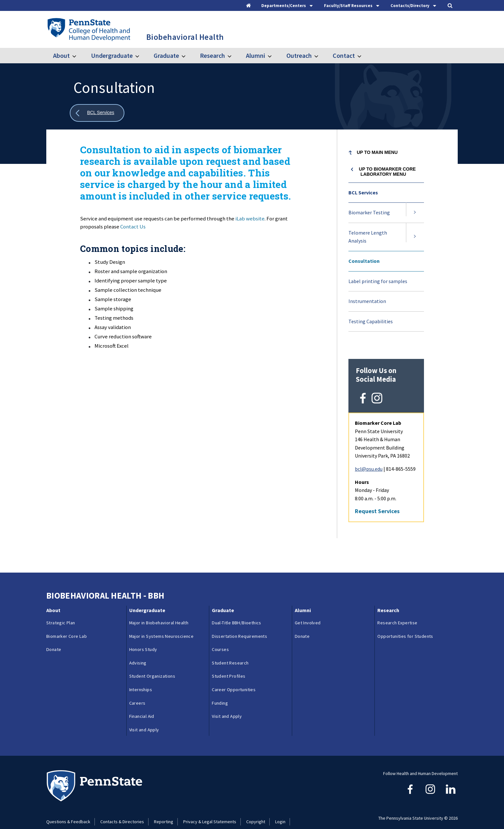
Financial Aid (142, 705)
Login (280, 810)
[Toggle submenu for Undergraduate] (141, 56)
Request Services (377, 500)
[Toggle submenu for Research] (233, 56)
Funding (220, 692)
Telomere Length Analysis (368, 237)
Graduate (166, 55)
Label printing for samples (378, 281)
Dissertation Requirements (239, 625)
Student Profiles (229, 665)
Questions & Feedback (68, 810)
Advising (138, 652)
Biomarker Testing (369, 212)
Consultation (364, 261)
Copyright (256, 810)
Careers (137, 692)
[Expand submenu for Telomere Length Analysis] (415, 237)
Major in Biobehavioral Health (159, 611)
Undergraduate (112, 55)
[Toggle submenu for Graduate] (187, 56)
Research (212, 55)
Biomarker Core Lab (67, 625)
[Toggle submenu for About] (78, 56)
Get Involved (308, 611)
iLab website (250, 218)
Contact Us (133, 227)
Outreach (299, 55)
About (61, 55)
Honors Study (143, 638)
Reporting (164, 810)
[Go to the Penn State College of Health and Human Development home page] (89, 29)
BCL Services (363, 192)
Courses (220, 638)
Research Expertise (397, 611)
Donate (54, 638)
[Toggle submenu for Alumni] (274, 56)
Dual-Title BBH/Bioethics (237, 611)
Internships (141, 678)
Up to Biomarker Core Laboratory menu (387, 172)
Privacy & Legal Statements (210, 810)
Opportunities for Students (405, 625)
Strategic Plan (61, 611)
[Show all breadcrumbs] (97, 113)
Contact (344, 55)
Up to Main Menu (377, 152)
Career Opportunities (234, 678)
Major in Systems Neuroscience (162, 625)
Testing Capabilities (371, 321)
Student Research (230, 652)
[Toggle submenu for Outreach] (320, 56)
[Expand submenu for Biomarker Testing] (415, 213)
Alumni (256, 55)
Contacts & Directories (122, 810)
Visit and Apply (144, 718)
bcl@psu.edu (369, 458)
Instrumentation (367, 301)
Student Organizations (152, 665)
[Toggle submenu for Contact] (363, 56)
